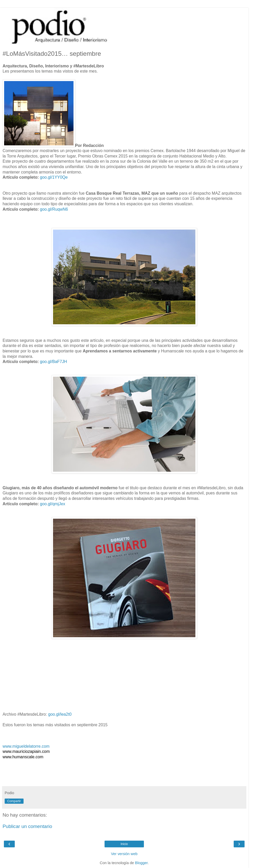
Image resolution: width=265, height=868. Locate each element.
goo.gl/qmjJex (53, 504)
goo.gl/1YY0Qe (54, 177)
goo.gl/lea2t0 (60, 714)
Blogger (141, 863)
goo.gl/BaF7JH (53, 362)
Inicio (124, 844)
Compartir (14, 801)
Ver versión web (124, 854)
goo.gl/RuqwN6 (54, 209)
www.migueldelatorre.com (26, 746)
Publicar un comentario (27, 826)
